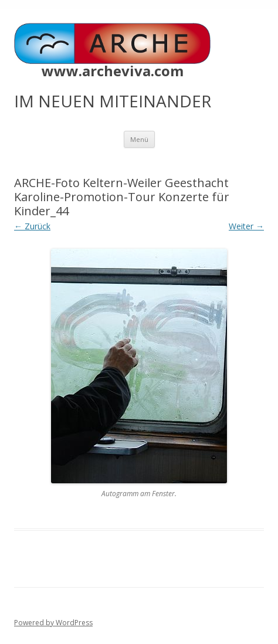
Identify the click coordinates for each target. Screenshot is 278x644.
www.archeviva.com (113, 71)
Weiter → (246, 226)
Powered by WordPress (53, 623)
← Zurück (32, 226)
